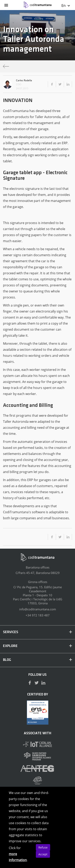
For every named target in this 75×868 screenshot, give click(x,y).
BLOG (37, 660)
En (66, 5)
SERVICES (37, 632)
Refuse (43, 847)
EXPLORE (37, 646)
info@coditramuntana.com (38, 609)
